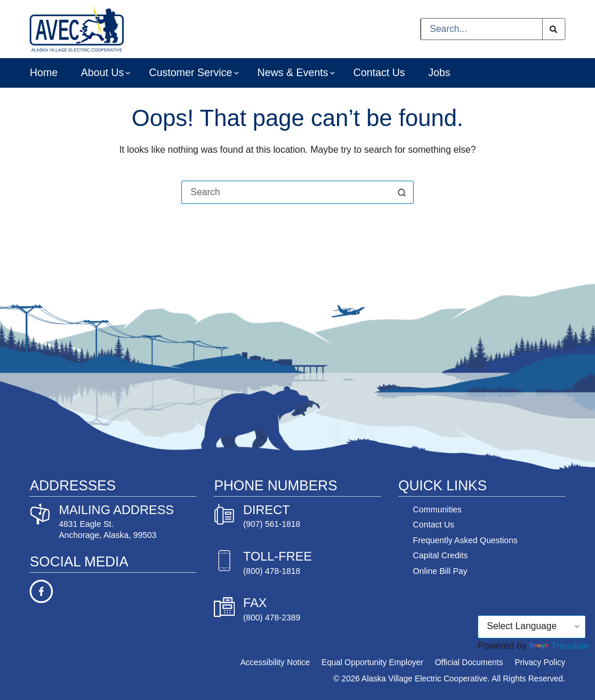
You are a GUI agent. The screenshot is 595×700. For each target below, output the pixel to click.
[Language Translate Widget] (532, 627)
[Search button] (554, 29)
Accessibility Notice (275, 662)
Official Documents (469, 662)
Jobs (439, 73)
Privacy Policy (540, 662)
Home (44, 73)
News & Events (294, 73)
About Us (103, 73)
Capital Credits (440, 555)
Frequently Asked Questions (465, 540)
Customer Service (191, 73)
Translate (559, 646)
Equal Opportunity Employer (372, 662)
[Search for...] (482, 29)
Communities (438, 509)
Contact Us (379, 73)
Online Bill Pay (440, 571)
